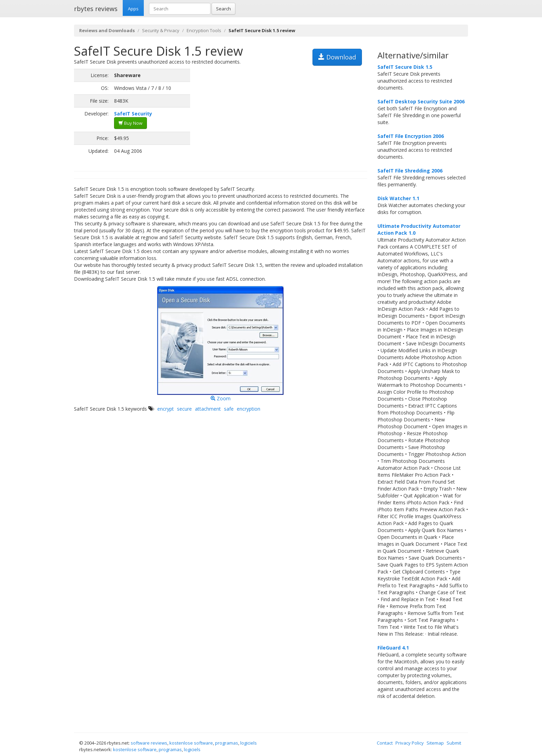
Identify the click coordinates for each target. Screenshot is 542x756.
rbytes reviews (96, 9)
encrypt (166, 409)
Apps (133, 9)
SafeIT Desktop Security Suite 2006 (421, 101)
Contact (385, 743)
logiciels (249, 743)
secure (184, 409)
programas (227, 743)
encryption (249, 409)
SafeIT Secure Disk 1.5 (405, 67)
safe (229, 409)
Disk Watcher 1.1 (398, 198)
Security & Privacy (161, 30)
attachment (208, 409)
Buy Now (130, 123)
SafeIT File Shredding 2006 (410, 171)
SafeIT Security (133, 114)
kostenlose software (191, 743)
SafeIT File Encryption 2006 (411, 136)
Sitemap (435, 743)
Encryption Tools (204, 30)
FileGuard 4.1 (393, 648)
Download (337, 57)
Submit (454, 743)
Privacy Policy (410, 743)
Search (223, 9)
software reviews (149, 743)
